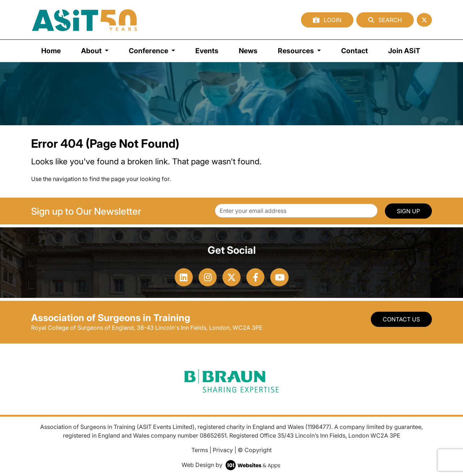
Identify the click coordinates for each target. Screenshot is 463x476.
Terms (200, 450)
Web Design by (232, 465)
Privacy (223, 450)
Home (51, 51)
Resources (297, 51)
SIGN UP (408, 211)
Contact (354, 51)
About (92, 51)
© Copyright (255, 450)
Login (327, 20)
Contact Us (401, 319)
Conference (149, 51)
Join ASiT (404, 51)
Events (207, 51)
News (248, 51)
